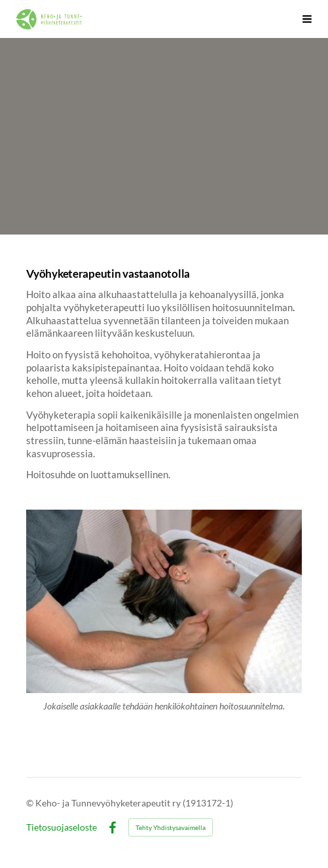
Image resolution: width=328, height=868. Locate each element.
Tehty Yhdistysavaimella (171, 827)
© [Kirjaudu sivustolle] (31, 803)
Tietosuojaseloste (62, 827)
